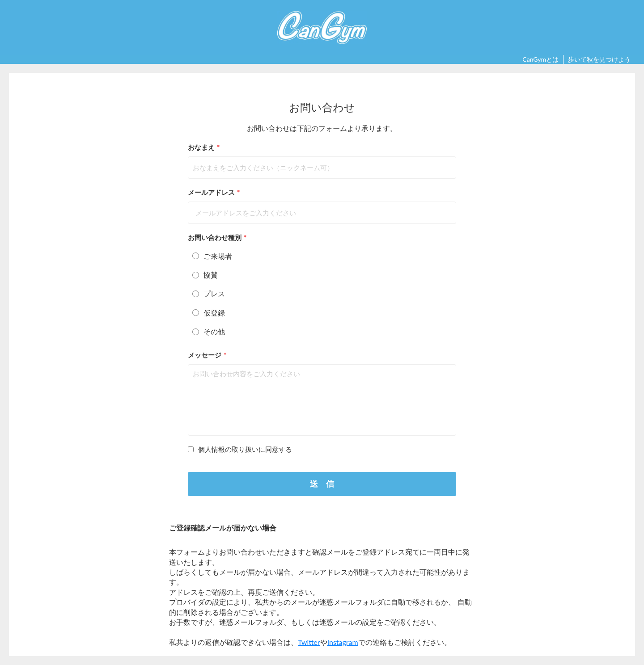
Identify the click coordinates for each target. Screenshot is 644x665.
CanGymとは (540, 59)
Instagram (343, 642)
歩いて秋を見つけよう (599, 59)
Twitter (309, 642)
